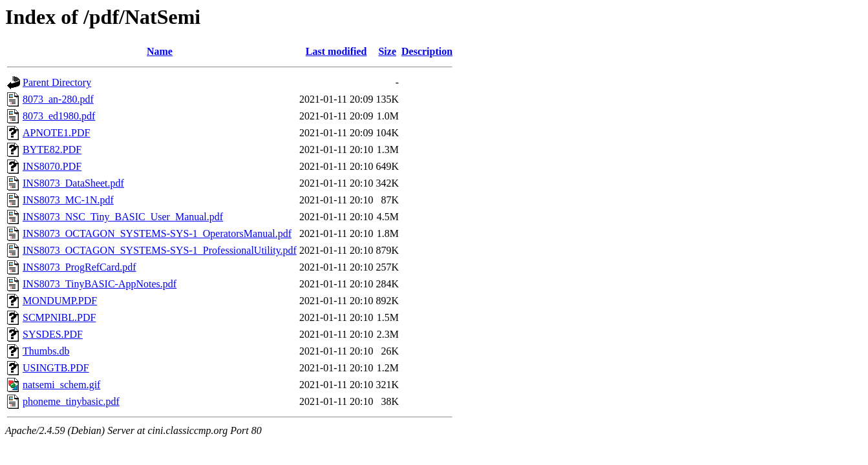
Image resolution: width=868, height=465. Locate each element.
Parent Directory (57, 82)
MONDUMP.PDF (60, 301)
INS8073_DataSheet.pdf (73, 183)
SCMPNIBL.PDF (59, 317)
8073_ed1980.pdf (59, 116)
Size (387, 51)
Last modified (336, 51)
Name (160, 51)
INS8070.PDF (52, 166)
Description (427, 51)
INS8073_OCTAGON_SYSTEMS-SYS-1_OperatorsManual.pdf (157, 233)
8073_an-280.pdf (58, 99)
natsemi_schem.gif (61, 385)
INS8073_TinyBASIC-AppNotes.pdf (100, 284)
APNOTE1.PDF (56, 133)
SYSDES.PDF (53, 334)
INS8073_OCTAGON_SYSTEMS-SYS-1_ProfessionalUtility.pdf (160, 250)
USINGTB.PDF (56, 368)
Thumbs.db (46, 351)
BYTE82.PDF (52, 150)
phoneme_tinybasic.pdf (71, 401)
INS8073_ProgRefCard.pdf (79, 267)
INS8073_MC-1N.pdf (68, 200)
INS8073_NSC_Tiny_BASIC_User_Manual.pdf (123, 217)
